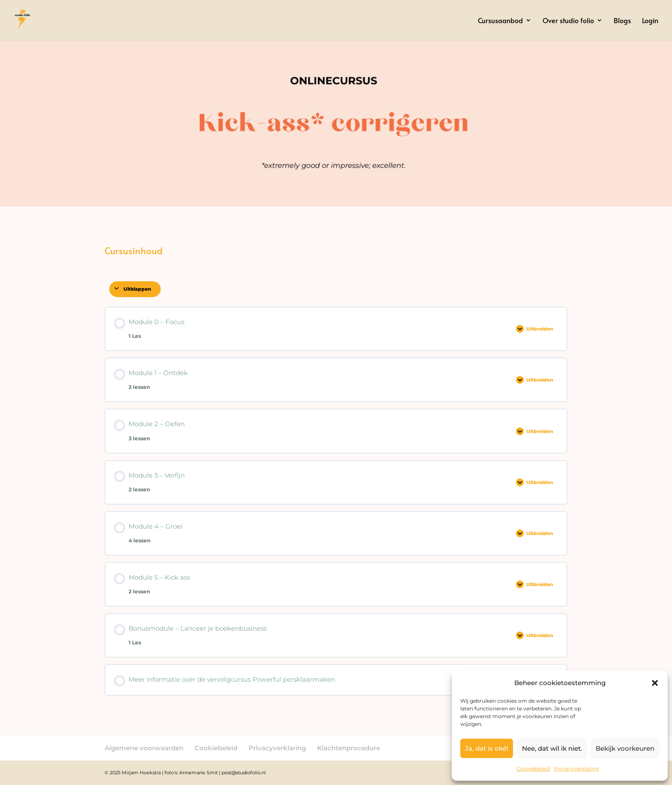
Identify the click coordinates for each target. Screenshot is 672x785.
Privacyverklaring (577, 768)
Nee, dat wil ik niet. (552, 748)
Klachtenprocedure (349, 748)
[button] (655, 683)
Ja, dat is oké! (487, 748)
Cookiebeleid (533, 768)
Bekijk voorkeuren (625, 748)
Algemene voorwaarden (144, 748)
